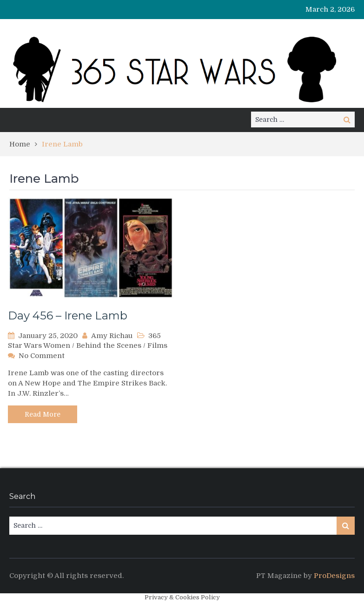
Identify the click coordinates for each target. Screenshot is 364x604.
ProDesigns (334, 576)
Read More (43, 414)
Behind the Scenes (109, 345)
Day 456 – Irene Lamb (68, 315)
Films (157, 345)
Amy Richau (112, 336)
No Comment (42, 356)
